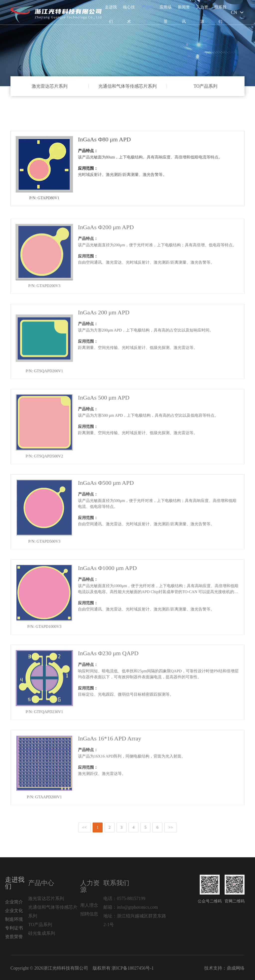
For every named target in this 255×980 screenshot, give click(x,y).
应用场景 (166, 14)
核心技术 (129, 14)
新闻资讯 (184, 14)
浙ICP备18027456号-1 (133, 972)
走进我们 (111, 14)
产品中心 (147, 14)
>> (171, 827)
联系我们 (220, 14)
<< (84, 827)
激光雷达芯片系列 (50, 86)
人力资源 (202, 14)
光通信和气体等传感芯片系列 (127, 86)
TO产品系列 (205, 86)
